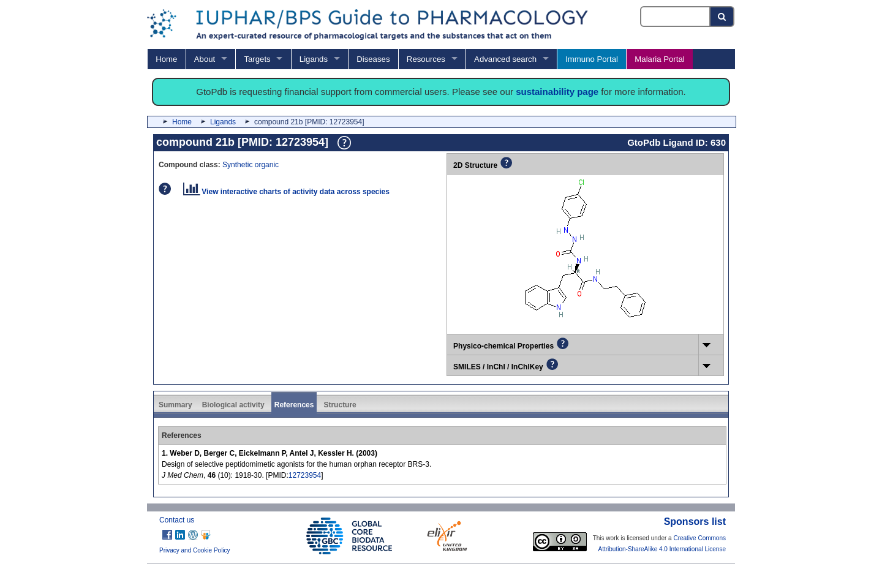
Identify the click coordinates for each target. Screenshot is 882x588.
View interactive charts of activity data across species (286, 192)
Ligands (314, 59)
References (294, 405)
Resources (426, 59)
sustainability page (557, 92)
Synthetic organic (251, 165)
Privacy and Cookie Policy (195, 550)
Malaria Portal (659, 59)
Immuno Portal (592, 59)
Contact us (177, 520)
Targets (257, 59)
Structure (340, 405)
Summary (175, 405)
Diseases (373, 59)
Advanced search (505, 59)
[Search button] (722, 17)
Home (166, 59)
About (205, 59)
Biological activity (233, 405)
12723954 (305, 475)
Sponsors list (695, 522)
